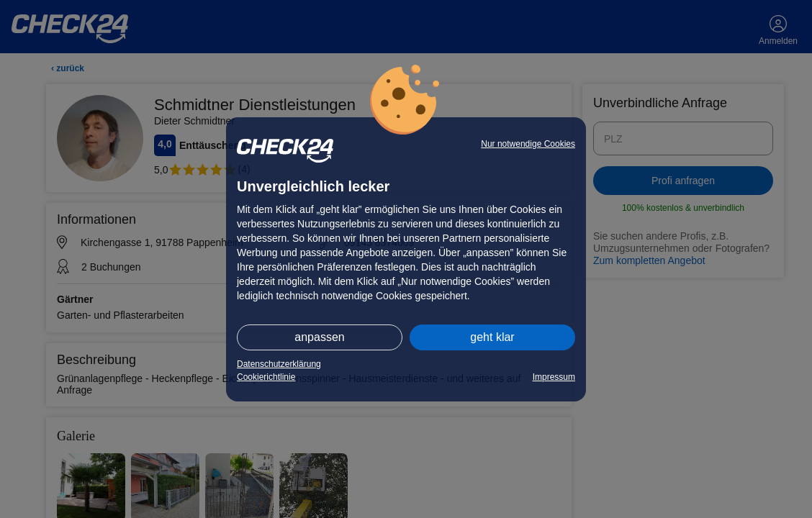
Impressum (554, 377)
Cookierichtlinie (266, 377)
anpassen (319, 337)
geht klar (492, 337)
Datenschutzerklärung (279, 364)
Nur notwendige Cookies (528, 144)
